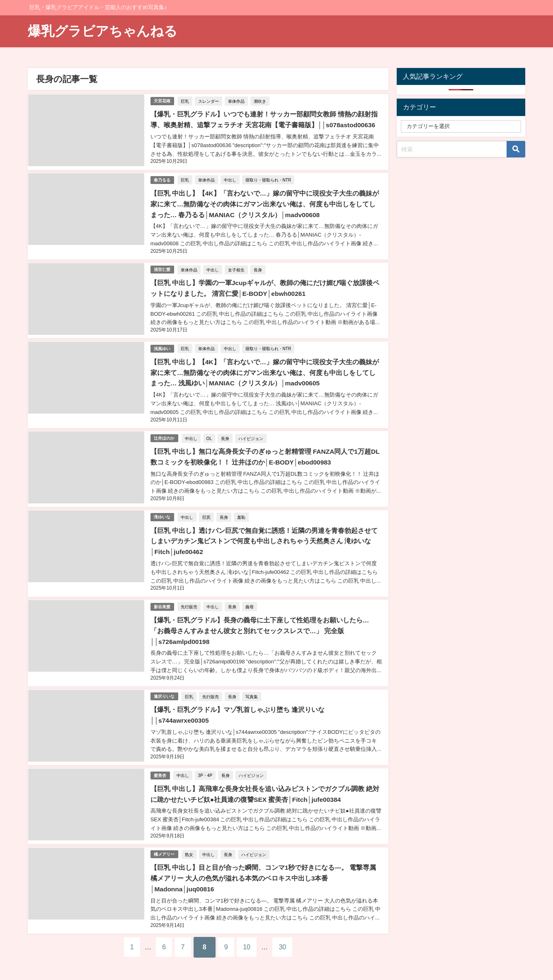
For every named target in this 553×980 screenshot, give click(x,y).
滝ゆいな (163, 511)
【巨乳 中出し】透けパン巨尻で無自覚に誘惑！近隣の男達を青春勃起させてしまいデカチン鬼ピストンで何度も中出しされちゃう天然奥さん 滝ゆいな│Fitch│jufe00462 (264, 535)
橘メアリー (165, 844)
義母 (250, 600)
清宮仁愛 (163, 267)
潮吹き (261, 101)
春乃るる (163, 178)
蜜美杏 (160, 766)
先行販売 (190, 600)
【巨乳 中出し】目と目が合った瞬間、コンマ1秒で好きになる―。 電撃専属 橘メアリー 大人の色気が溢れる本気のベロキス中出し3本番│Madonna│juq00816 (263, 867)
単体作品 (237, 101)
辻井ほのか (165, 433)
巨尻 (207, 511)
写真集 (252, 688)
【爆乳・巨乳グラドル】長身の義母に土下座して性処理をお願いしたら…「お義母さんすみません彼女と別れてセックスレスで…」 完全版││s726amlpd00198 (266, 623)
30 (296, 936)
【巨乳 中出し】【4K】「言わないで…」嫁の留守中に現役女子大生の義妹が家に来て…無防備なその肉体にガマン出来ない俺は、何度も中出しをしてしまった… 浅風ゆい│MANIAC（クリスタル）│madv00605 (266, 369)
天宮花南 (163, 100)
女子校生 (237, 267)
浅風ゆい (163, 345)
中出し (231, 179)
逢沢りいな (165, 688)
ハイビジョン (252, 433)
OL (210, 433)
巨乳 (186, 101)
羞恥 (242, 511)
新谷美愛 (163, 599)
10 (255, 936)
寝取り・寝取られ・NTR (269, 179)
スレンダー (209, 101)
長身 (259, 267)
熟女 (190, 844)
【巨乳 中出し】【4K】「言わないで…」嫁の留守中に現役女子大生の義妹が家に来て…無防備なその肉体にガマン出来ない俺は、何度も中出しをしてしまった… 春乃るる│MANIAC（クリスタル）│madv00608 (266, 202)
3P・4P (206, 766)
